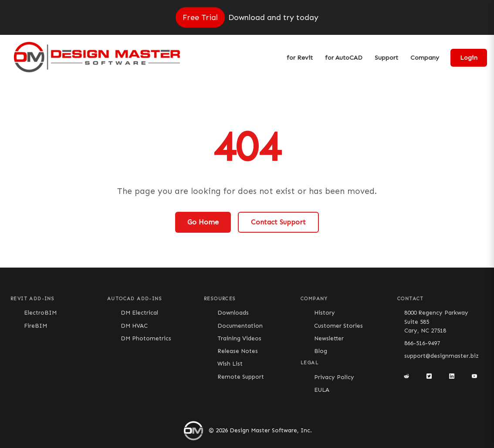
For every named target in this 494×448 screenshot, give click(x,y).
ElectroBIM (40, 313)
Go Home (203, 222)
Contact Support (278, 222)
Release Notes (238, 351)
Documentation (240, 326)
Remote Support (241, 377)
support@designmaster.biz (442, 356)
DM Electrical (139, 313)
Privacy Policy (334, 377)
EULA (322, 390)
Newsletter (329, 338)
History (325, 313)
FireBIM (36, 326)
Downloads (233, 313)
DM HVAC (134, 326)
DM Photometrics (146, 338)
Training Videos (239, 338)
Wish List (230, 364)
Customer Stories (338, 326)
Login (469, 58)
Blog (321, 351)
